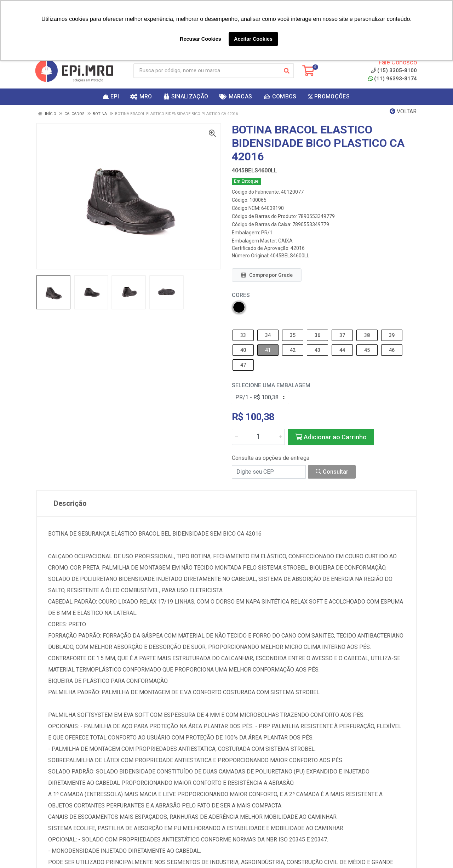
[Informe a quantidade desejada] (258, 437)
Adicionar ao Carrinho (331, 437)
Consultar (332, 472)
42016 (298, 248)
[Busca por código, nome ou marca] (207, 71)
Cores (241, 295)
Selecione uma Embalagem (271, 385)
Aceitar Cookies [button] (253, 39)
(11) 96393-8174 (393, 79)
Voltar (403, 111)
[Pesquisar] (287, 71)
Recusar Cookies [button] (200, 39)
